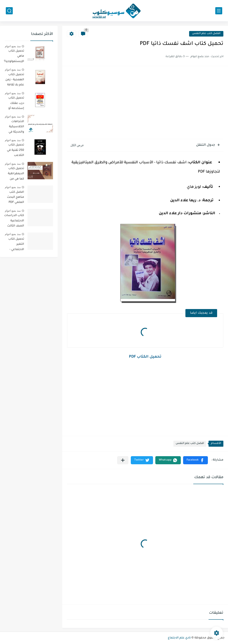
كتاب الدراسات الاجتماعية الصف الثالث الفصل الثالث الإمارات (14, 221)
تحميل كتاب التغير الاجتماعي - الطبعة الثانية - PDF (14, 245)
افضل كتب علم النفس (206, 34)
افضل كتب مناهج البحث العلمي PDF (16, 197)
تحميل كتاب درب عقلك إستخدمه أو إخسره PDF (16, 104)
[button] (195, 460)
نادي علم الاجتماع (179, 638)
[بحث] (9, 11)
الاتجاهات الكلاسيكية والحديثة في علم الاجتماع (16, 128)
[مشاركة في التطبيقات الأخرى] (123, 460)
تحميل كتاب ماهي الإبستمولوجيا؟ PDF (14, 57)
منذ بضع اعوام (13, 46)
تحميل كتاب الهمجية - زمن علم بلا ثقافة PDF (15, 81)
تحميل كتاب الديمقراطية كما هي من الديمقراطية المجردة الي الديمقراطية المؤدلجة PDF (15, 175)
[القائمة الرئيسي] (219, 11)
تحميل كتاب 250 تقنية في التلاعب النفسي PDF (16, 151)
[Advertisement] (145, 103)
